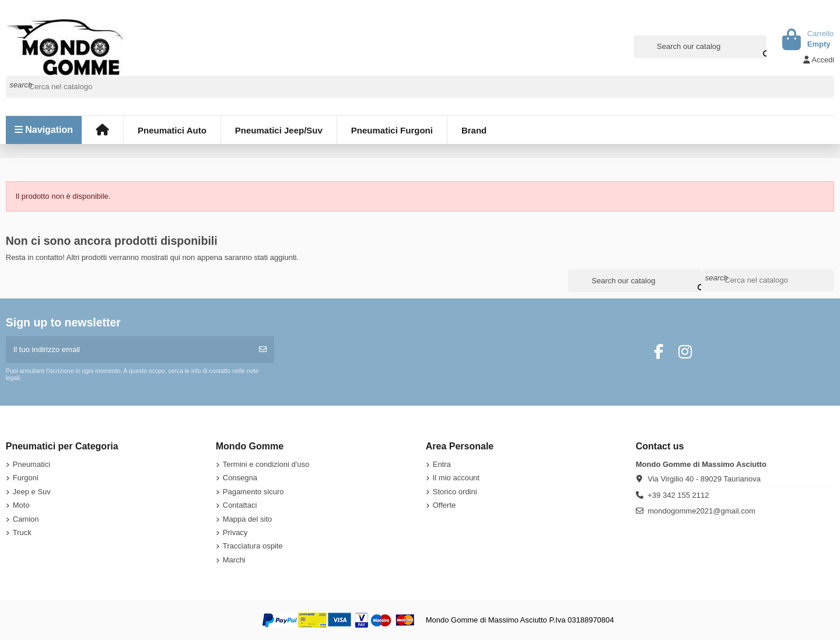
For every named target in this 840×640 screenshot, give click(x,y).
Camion (26, 519)
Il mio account (456, 478)
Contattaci (240, 505)
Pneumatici (32, 464)
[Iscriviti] (263, 350)
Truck (22, 532)
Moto (21, 505)
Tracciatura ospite (253, 546)
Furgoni (26, 478)
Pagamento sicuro (253, 492)
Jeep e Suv (32, 492)
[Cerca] (420, 87)
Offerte (444, 505)
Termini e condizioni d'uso (266, 464)
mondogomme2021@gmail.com (701, 511)
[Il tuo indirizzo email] (129, 350)
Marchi (234, 560)
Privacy (235, 532)
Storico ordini (455, 492)
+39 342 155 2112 (678, 495)
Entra (442, 464)
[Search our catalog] (759, 47)
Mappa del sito (248, 519)
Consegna (240, 478)
